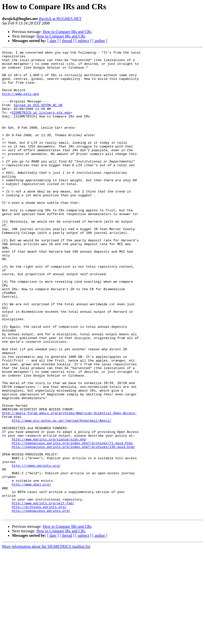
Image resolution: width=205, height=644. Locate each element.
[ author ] (100, 41)
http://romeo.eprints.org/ (36, 549)
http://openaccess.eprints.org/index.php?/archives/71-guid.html (72, 522)
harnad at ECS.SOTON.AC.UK (38, 116)
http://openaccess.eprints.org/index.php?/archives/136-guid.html (73, 526)
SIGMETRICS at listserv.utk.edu (41, 125)
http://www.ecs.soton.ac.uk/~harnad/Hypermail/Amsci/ (62, 495)
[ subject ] (83, 41)
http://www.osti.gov (21, 103)
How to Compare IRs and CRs (67, 32)
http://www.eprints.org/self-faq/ (43, 594)
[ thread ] (67, 41)
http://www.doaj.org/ (31, 571)
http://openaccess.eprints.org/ (41, 603)
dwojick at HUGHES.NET (60, 19)
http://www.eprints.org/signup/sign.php (49, 517)
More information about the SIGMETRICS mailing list (46, 640)
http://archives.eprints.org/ (39, 598)
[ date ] (53, 41)
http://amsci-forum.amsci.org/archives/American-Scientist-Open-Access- (69, 486)
